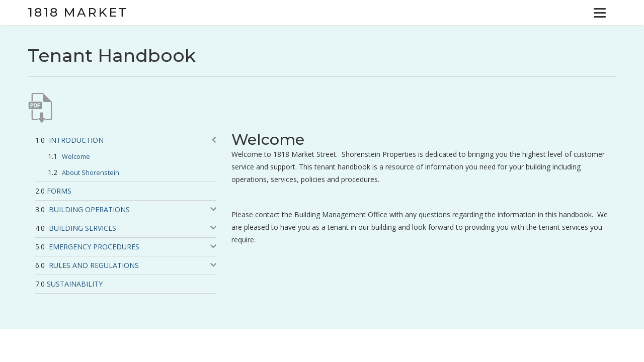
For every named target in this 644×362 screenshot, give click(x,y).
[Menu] (600, 13)
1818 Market (78, 12)
